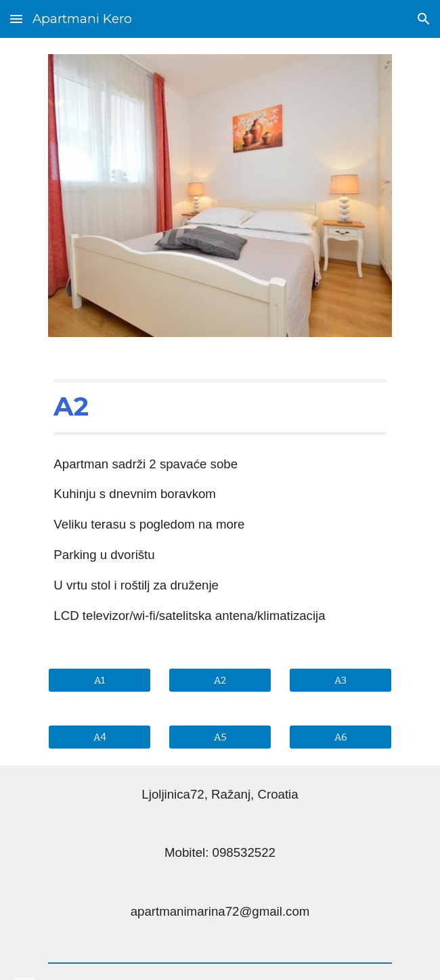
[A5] (220, 737)
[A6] (340, 737)
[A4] (99, 737)
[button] (16, 19)
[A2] (220, 680)
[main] (220, 407)
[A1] (99, 680)
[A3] (340, 680)
